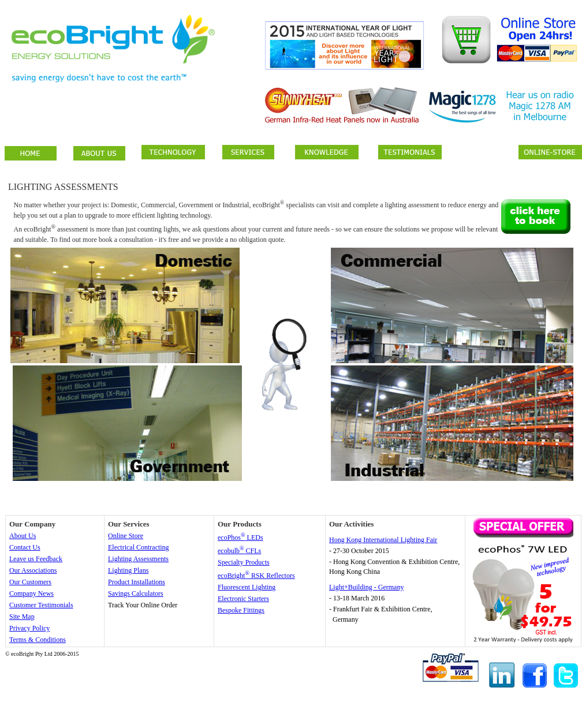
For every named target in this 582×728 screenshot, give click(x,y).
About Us (23, 536)
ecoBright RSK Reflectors (256, 576)
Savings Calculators (136, 593)
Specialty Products (244, 562)
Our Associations (33, 570)
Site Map (22, 617)
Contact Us (25, 547)
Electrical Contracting (139, 547)
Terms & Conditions (38, 640)
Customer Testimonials (41, 605)
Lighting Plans (128, 570)
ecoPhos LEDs (240, 537)
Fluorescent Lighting (247, 587)
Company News (31, 593)
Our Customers (30, 582)
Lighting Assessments (138, 559)
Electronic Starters (243, 599)
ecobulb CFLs (239, 551)
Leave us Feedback (36, 559)
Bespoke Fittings (241, 610)
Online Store (126, 536)
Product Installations (137, 582)
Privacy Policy (29, 628)
